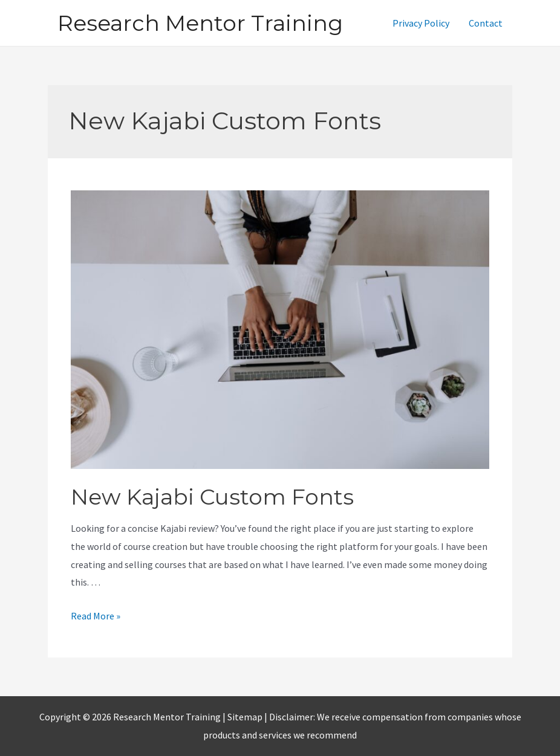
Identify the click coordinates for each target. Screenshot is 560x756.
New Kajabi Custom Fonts (212, 497)
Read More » (96, 616)
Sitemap (246, 717)
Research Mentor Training (200, 23)
